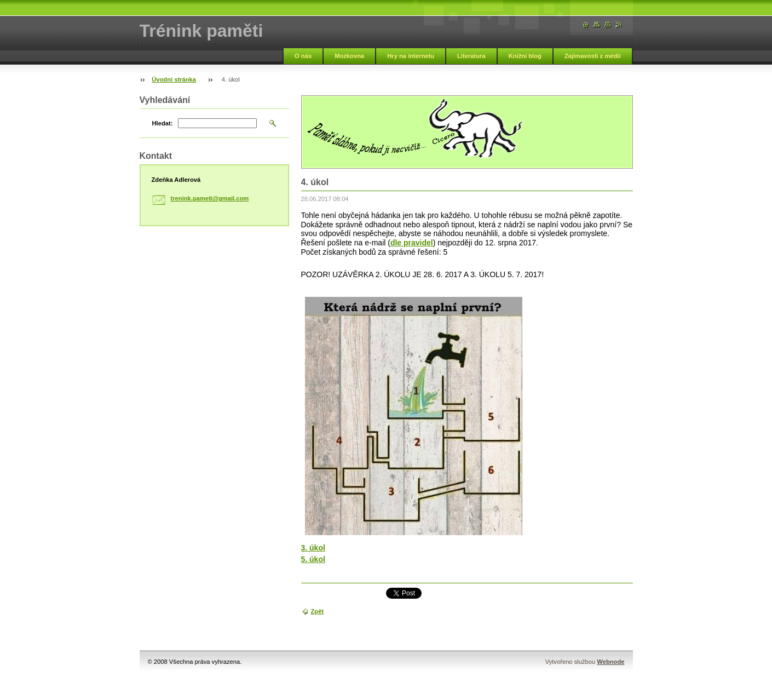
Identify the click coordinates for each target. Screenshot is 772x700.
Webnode (610, 662)
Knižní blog (525, 56)
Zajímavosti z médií (593, 56)
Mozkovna (349, 56)
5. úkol (313, 559)
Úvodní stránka (174, 79)
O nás (303, 56)
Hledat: (163, 123)
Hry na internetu (411, 56)
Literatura (471, 56)
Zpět (318, 611)
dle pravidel (412, 243)
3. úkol (313, 548)
